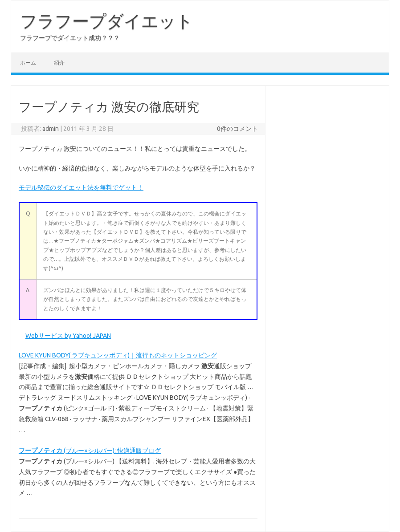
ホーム (28, 63)
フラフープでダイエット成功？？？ (70, 38)
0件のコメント (237, 129)
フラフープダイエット (107, 21)
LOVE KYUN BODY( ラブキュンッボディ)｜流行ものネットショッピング (118, 355)
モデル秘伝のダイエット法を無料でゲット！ (81, 187)
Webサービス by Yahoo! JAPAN (68, 336)
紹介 (59, 63)
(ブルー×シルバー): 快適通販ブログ (90, 451)
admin (51, 129)
